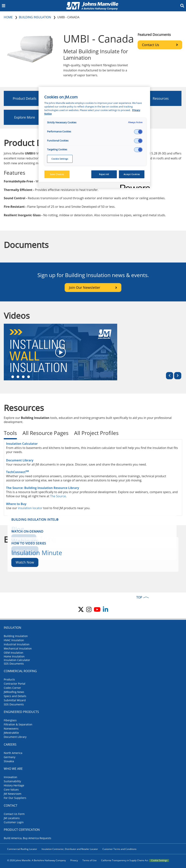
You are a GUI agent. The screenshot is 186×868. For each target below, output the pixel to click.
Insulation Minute (37, 553)
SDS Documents (14, 664)
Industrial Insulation (17, 644)
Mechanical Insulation (18, 648)
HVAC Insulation (14, 640)
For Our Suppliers (15, 798)
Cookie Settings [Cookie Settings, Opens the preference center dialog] (60, 159)
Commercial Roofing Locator (22, 849)
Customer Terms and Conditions (119, 849)
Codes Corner (12, 688)
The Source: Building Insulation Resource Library (43, 488)
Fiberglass (10, 720)
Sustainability (12, 781)
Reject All (104, 174)
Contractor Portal (15, 684)
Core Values (11, 790)
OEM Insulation (14, 653)
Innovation (10, 777)
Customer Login (14, 822)
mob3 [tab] (18, 377)
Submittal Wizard (15, 700)
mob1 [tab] (7, 377)
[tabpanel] (93, 478)
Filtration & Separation (18, 724)
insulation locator (30, 508)
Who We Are (13, 769)
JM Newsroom (13, 794)
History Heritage (14, 785)
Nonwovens (11, 729)
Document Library (20, 460)
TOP (139, 597)
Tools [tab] (10, 433)
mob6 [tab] (29, 377)
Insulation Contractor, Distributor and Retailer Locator (70, 849)
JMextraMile (11, 733)
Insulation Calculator (22, 444)
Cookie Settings (159, 860)
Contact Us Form (14, 814)
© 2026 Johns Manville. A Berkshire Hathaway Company (36, 860)
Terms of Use (90, 860)
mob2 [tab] (13, 377)
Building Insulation (16, 636)
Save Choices (57, 174)
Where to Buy (16, 504)
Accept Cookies (132, 174)
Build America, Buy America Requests (28, 838)
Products (9, 679)
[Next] (178, 376)
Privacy (74, 860)
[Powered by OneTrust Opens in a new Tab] (134, 186)
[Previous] (170, 376)
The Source (58, 496)
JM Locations (12, 818)
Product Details (24, 98)
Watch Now (25, 562)
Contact (11, 805)
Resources (161, 98)
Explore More (25, 117)
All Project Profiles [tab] (96, 433)
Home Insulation (14, 656)
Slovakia (9, 761)
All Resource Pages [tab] (45, 433)
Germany (10, 757)
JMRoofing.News (14, 692)
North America (13, 753)
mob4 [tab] (23, 377)
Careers (10, 744)
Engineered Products (21, 712)
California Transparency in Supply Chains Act (125, 860)
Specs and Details (15, 696)
